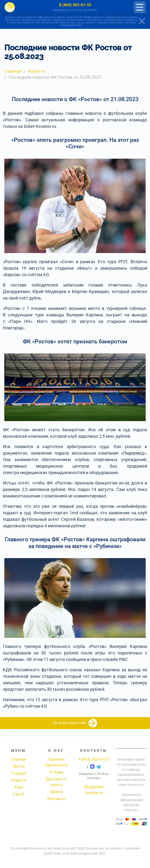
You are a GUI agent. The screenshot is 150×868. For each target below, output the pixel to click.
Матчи (19, 766)
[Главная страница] (10, 7)
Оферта (56, 792)
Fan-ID (19, 794)
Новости (19, 780)
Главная (19, 759)
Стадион (19, 773)
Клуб (19, 787)
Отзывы (56, 772)
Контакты (56, 799)
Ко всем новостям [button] (75, 723)
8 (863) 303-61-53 (75, 5)
